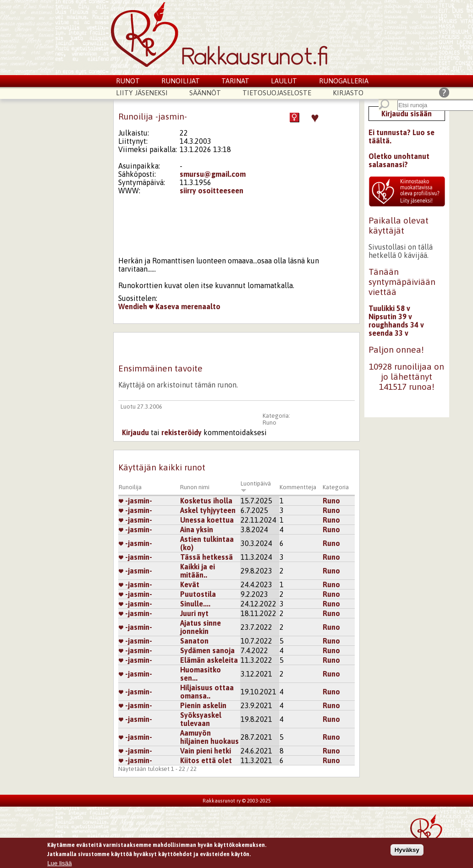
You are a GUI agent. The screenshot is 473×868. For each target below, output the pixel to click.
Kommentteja (298, 487)
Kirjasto (348, 93)
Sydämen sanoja (207, 650)
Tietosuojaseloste (277, 93)
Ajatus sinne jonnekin (201, 627)
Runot (128, 81)
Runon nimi (195, 487)
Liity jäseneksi (142, 93)
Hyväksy (407, 851)
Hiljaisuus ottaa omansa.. (207, 692)
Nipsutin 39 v (390, 317)
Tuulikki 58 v (389, 308)
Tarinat (235, 81)
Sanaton (194, 641)
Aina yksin (197, 530)
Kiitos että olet (206, 760)
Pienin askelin (203, 705)
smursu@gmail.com (213, 174)
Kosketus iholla (206, 501)
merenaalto (201, 306)
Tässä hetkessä (206, 557)
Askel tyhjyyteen (208, 510)
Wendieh (133, 306)
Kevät (190, 584)
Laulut (284, 81)
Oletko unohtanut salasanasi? (399, 160)
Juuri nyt (194, 613)
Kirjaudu (135, 432)
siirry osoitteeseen (212, 191)
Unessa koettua (207, 520)
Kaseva (164, 306)
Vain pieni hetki (206, 751)
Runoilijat (181, 81)
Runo (269, 423)
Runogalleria (344, 81)
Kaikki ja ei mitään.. (198, 571)
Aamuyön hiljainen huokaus (209, 737)
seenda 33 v (388, 333)
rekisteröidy (181, 432)
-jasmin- (135, 501)
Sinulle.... (195, 604)
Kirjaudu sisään (407, 114)
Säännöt (205, 93)
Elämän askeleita (209, 660)
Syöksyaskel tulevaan (201, 719)
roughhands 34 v (396, 325)
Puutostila (198, 594)
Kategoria (336, 487)
